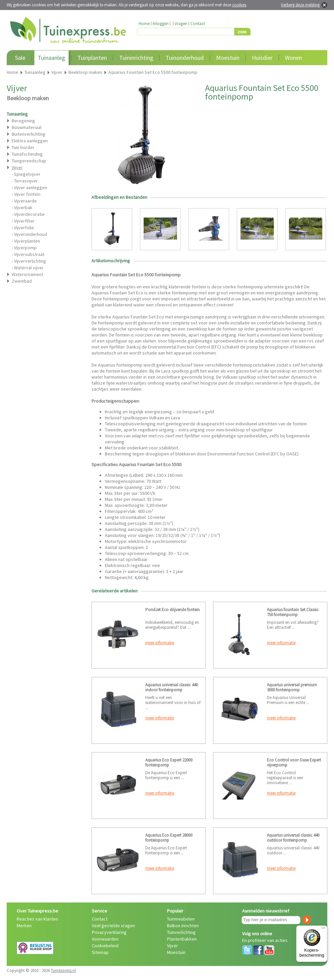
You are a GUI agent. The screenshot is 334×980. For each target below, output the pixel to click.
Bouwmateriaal (27, 127)
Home (144, 24)
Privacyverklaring (109, 932)
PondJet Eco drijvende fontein (173, 610)
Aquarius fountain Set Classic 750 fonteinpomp (293, 612)
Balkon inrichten (183, 926)
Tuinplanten (92, 58)
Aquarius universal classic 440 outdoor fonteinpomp (293, 838)
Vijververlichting (30, 261)
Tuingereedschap (29, 161)
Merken (24, 926)
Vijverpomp (25, 248)
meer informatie (160, 643)
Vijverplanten (27, 241)
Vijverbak (23, 207)
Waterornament (27, 274)
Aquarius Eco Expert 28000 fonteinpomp (169, 838)
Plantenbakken (182, 939)
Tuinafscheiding (27, 154)
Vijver (173, 946)
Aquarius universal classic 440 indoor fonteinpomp (172, 687)
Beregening (23, 121)
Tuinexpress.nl (63, 970)
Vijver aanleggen (31, 187)
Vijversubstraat (29, 254)
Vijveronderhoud (31, 234)
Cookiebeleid (105, 946)
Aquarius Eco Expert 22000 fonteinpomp (169, 762)
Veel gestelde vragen (113, 926)
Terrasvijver (26, 181)
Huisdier (262, 58)
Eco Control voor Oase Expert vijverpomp (294, 762)
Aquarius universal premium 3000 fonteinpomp (292, 687)
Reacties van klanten (37, 919)
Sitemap (100, 952)
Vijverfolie (24, 228)
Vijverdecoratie (29, 214)
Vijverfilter (24, 221)
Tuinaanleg (51, 58)
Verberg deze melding (300, 5)
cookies (239, 5)
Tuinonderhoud (185, 58)
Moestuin (228, 58)
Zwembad (22, 281)
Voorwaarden (105, 939)
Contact (198, 24)
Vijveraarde (25, 201)
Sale (20, 58)
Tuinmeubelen (181, 919)
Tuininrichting (136, 58)
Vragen (181, 24)
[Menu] (323, 930)
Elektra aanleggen (30, 141)
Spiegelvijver (27, 174)
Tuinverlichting (181, 932)
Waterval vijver (29, 268)
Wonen (293, 58)
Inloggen (161, 24)
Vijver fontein (27, 194)
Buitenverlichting (29, 134)
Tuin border (23, 147)
